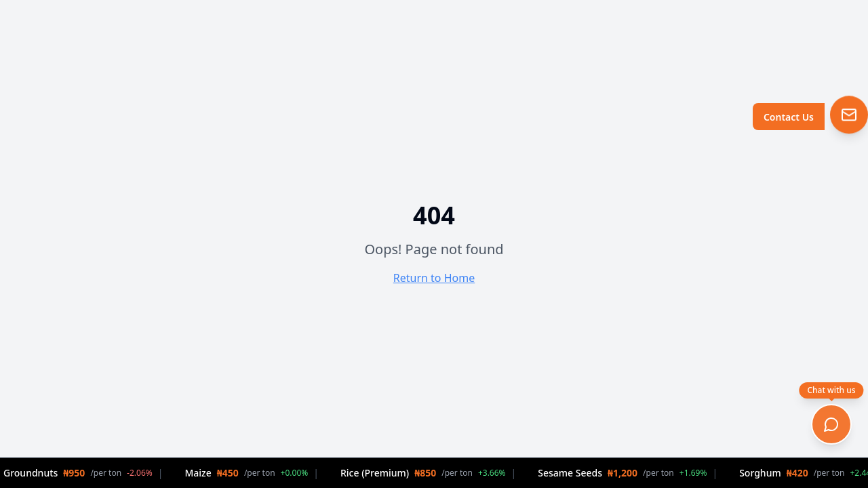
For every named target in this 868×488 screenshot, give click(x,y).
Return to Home (434, 278)
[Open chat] (831, 424)
